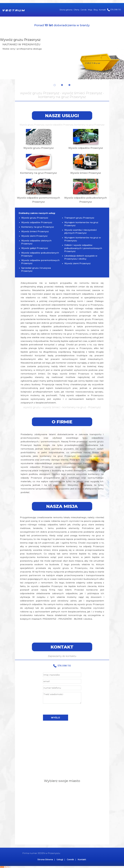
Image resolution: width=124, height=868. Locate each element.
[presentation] (62, 708)
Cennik (84, 10)
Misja (90, 10)
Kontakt (102, 10)
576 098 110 (114, 10)
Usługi (60, 860)
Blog (96, 10)
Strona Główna (45, 860)
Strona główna (66, 10)
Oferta (76, 10)
